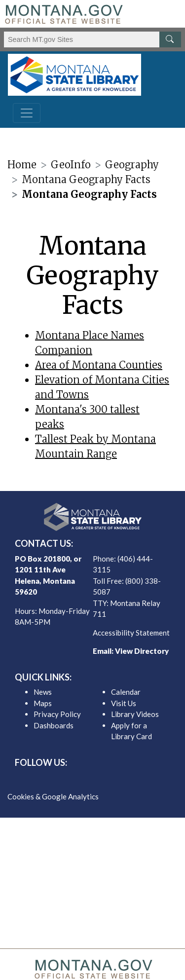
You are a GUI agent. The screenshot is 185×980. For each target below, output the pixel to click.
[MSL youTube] (116, 780)
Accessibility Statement (131, 633)
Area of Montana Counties (99, 365)
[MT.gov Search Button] (170, 39)
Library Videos (135, 714)
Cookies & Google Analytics (53, 796)
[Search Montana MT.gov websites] (92, 39)
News (43, 692)
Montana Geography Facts (86, 179)
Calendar (126, 692)
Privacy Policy (57, 714)
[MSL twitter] (85, 780)
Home (22, 165)
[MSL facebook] (69, 780)
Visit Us (124, 703)
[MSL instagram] (101, 780)
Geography (132, 165)
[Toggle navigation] (27, 113)
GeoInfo (71, 165)
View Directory (142, 651)
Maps (43, 703)
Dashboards (54, 725)
